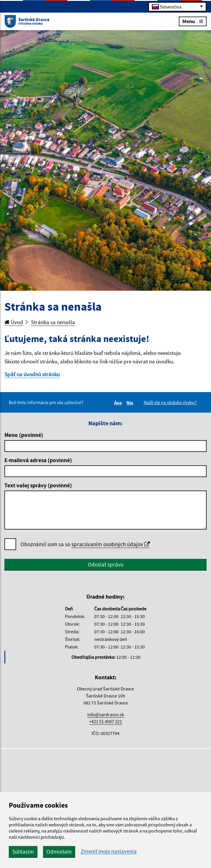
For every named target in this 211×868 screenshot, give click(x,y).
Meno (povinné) (24, 435)
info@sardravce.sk (106, 714)
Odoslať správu (106, 564)
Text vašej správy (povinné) (38, 485)
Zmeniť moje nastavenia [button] (109, 851)
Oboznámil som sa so (85, 544)
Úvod (14, 322)
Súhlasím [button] (23, 852)
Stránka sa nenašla (53, 322)
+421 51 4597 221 (105, 721)
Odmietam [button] (59, 852)
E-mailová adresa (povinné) (38, 460)
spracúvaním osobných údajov (111, 544)
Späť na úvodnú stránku (32, 374)
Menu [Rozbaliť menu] (193, 21)
